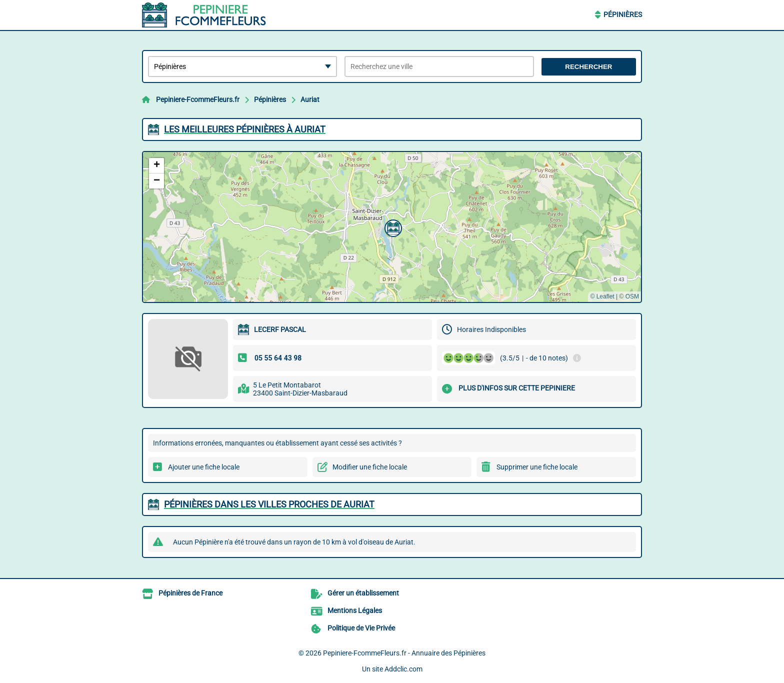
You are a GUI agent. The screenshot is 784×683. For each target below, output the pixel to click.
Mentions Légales (355, 610)
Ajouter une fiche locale (204, 467)
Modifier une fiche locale (370, 467)
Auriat (310, 99)
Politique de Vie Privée (361, 628)
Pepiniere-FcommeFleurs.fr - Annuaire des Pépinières (404, 653)
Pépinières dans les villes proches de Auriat (269, 504)
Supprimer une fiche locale (537, 467)
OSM (632, 296)
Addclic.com (403, 669)
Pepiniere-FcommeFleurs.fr (198, 99)
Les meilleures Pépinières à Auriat (245, 129)
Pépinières (623, 14)
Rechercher (588, 67)
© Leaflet (602, 296)
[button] (392, 227)
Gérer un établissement (363, 593)
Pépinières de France (190, 593)
